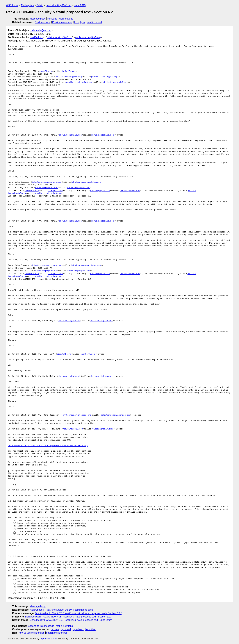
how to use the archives (32, 633)
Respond (52, 19)
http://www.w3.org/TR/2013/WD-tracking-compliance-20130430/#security (48, 446)
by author (90, 629)
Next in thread (94, 22)
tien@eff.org (32, 191)
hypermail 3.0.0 (48, 639)
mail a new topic (65, 626)
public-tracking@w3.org (59, 5)
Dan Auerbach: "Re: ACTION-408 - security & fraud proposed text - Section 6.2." (78, 613)
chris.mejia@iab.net (40, 30)
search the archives (57, 633)
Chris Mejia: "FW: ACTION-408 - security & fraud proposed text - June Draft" (71, 620)
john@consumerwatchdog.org (47, 182)
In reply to (79, 22)
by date (55, 629)
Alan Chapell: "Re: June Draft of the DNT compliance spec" (62, 610)
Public (40, 5)
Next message (43, 22)
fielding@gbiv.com (100, 191)
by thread (66, 629)
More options (66, 19)
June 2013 (80, 5)
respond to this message (41, 626)
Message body (38, 19)
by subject (78, 629)
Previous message (62, 22)
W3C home (12, 5)
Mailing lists (27, 5)
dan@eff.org (36, 37)
